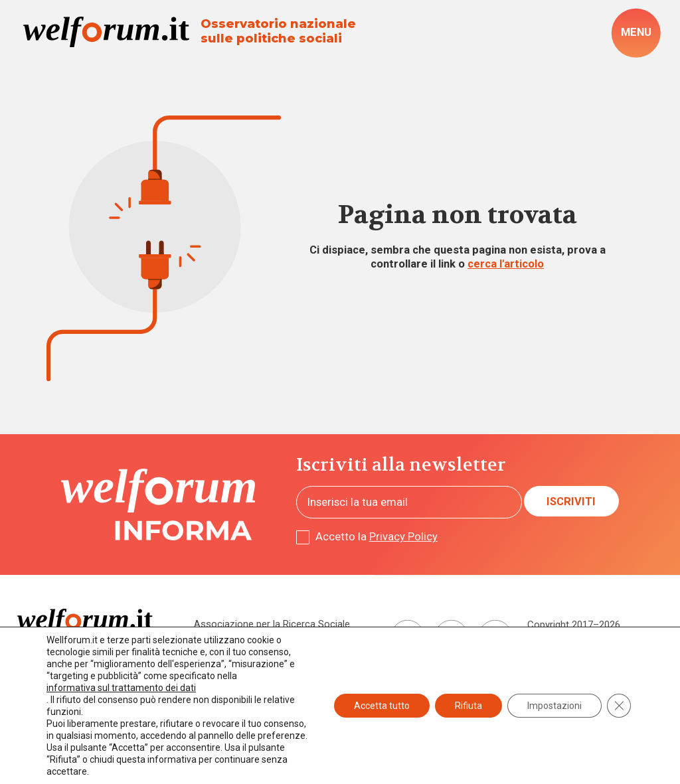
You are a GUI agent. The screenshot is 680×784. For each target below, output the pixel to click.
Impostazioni (554, 706)
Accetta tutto (382, 706)
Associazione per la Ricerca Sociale (272, 624)
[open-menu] (636, 33)
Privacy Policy (403, 537)
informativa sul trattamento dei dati (121, 688)
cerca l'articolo (506, 264)
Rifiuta (468, 706)
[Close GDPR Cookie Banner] (619, 706)
